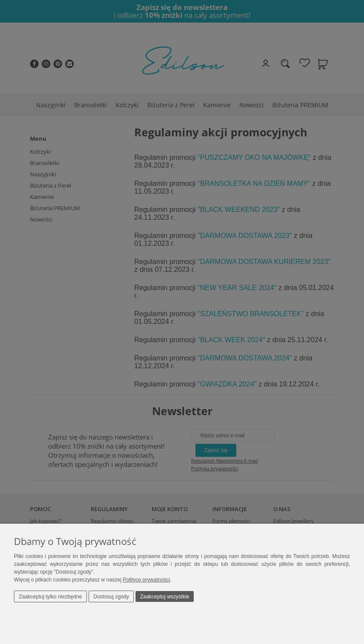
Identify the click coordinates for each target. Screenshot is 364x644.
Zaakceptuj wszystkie (164, 597)
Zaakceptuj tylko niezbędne (50, 597)
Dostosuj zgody (111, 597)
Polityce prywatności (147, 580)
